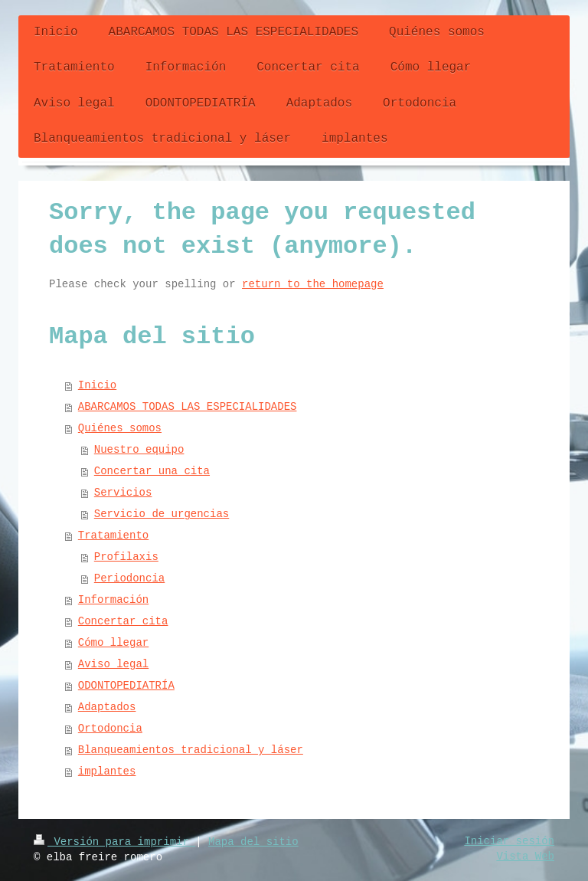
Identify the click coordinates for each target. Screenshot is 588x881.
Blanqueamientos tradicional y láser (191, 750)
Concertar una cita (152, 471)
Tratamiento (113, 535)
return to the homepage (313, 284)
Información (113, 600)
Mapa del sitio (253, 842)
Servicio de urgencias (162, 514)
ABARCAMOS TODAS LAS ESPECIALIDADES (188, 407)
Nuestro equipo (139, 450)
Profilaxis (126, 557)
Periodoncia (129, 578)
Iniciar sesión (509, 841)
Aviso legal (113, 664)
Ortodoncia (110, 729)
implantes (107, 771)
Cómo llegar (113, 643)
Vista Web (525, 856)
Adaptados (107, 707)
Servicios (123, 493)
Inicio (97, 385)
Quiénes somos (120, 428)
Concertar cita (123, 621)
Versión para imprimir (114, 842)
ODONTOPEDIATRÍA (126, 686)
